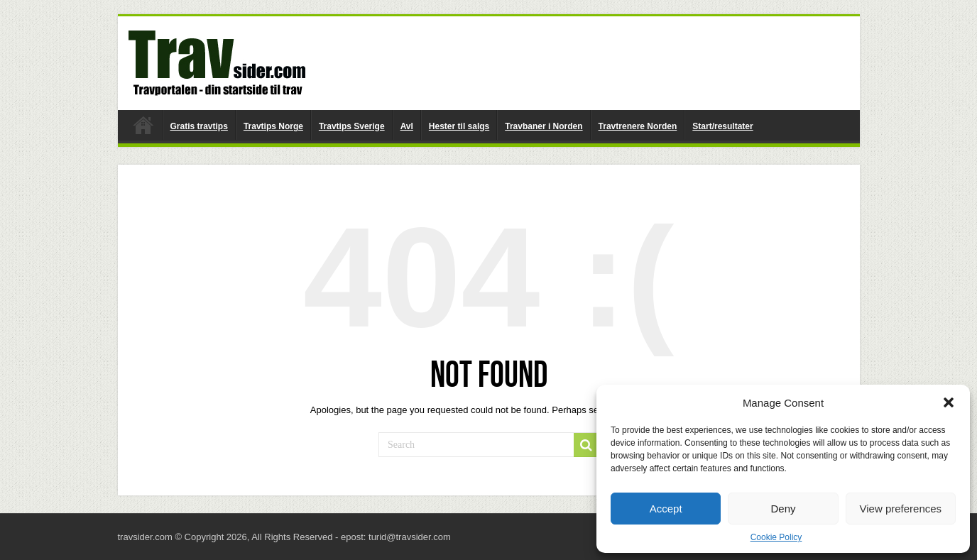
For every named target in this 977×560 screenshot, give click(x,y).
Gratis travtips (199, 126)
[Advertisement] (591, 62)
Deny (783, 509)
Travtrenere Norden (638, 126)
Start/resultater (722, 126)
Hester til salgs (459, 126)
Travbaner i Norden (544, 126)
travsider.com (143, 125)
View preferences (901, 509)
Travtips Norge (273, 126)
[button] (949, 402)
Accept (666, 509)
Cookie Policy (776, 537)
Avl (407, 126)
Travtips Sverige (352, 126)
